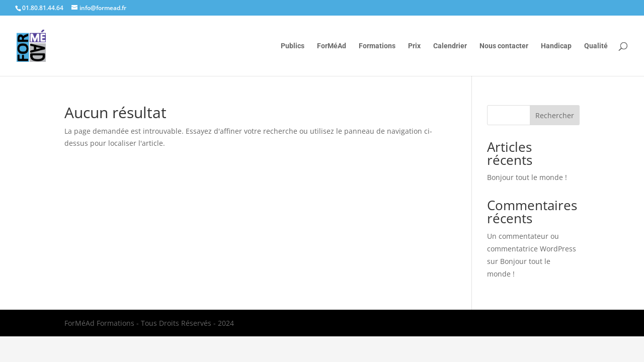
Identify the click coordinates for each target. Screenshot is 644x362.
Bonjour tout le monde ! (527, 177)
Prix (414, 46)
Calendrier (450, 46)
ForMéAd (332, 46)
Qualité (596, 46)
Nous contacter (504, 46)
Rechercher (555, 115)
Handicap (556, 46)
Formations (377, 46)
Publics (293, 46)
